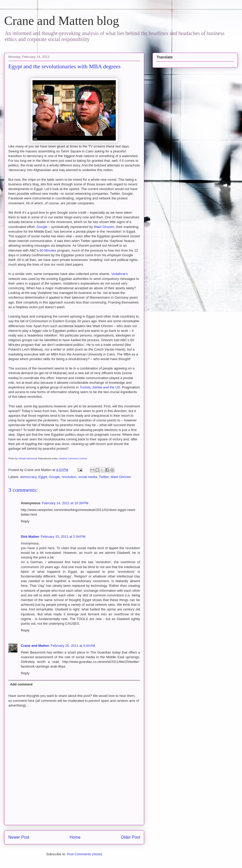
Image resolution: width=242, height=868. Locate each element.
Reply (25, 521)
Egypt (43, 477)
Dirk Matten (30, 537)
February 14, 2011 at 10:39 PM (65, 503)
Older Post (130, 837)
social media (88, 477)
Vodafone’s (119, 274)
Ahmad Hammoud (28, 459)
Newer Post (19, 837)
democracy (28, 477)
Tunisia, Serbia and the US (100, 387)
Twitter (104, 477)
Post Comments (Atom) (84, 854)
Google (42, 227)
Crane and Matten (35, 646)
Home (75, 837)
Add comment (21, 684)
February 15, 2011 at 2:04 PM (63, 537)
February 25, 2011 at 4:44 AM (73, 646)
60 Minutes (48, 250)
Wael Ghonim (104, 227)
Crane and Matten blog (62, 21)
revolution (69, 477)
